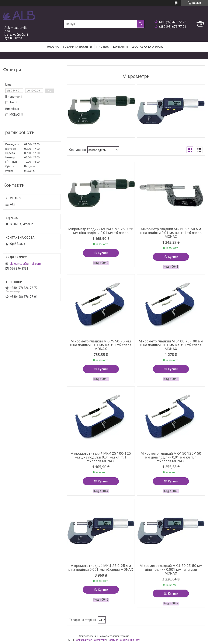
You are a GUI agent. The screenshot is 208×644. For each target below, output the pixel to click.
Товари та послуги (77, 47)
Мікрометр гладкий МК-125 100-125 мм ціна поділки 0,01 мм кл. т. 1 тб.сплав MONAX (101, 457)
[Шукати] (141, 24)
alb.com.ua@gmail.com (25, 264)
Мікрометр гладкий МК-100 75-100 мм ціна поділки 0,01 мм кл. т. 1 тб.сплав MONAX (171, 345)
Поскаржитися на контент (90, 640)
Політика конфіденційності (124, 640)
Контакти (120, 47)
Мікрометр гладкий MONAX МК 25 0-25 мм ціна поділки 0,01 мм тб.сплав (101, 231)
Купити (103, 253)
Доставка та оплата (147, 47)
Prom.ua (124, 636)
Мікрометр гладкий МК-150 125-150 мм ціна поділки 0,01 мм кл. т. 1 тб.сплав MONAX (171, 457)
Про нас (103, 47)
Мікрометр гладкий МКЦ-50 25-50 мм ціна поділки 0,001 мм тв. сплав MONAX (171, 569)
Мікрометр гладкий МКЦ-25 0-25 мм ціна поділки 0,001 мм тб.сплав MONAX (101, 568)
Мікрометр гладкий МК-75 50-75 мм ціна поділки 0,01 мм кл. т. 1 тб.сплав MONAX (101, 345)
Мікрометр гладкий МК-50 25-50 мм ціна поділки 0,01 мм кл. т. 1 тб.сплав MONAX (171, 233)
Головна (52, 47)
